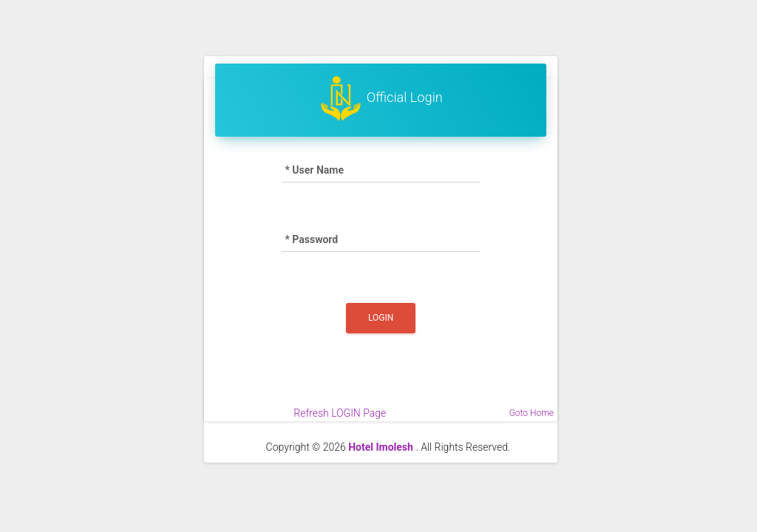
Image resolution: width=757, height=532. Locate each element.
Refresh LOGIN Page (340, 413)
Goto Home (532, 413)
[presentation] (381, 377)
